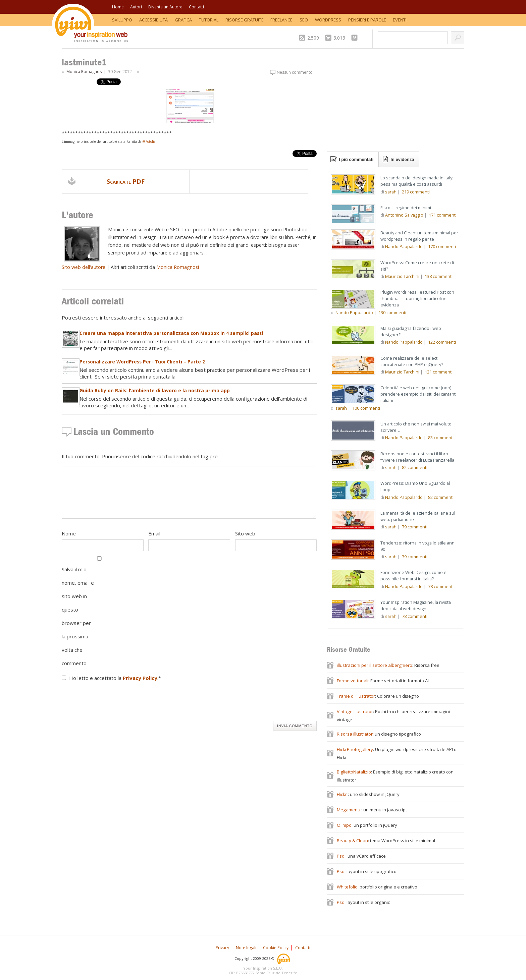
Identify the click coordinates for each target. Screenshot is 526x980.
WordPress (328, 20)
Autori (136, 7)
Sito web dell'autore (84, 267)
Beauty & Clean (352, 841)
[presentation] (113, 703)
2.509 (313, 38)
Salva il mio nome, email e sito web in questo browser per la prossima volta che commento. (78, 616)
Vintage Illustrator (355, 711)
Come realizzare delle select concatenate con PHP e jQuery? (412, 361)
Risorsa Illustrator (355, 734)
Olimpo (344, 825)
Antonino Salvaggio (404, 215)
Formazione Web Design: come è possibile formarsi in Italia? (413, 575)
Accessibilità (153, 20)
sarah (391, 192)
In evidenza (402, 159)
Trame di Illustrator (356, 696)
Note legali (246, 948)
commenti (416, 192)
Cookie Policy (276, 948)
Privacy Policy (140, 678)
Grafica (183, 20)
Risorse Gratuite (245, 20)
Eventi (400, 20)
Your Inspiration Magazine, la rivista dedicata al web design (416, 605)
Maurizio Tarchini (402, 276)
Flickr (342, 794)
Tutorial (209, 20)
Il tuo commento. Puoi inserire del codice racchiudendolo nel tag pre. (140, 456)
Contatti (196, 7)
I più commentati (356, 159)
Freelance (281, 20)
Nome (69, 533)
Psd (341, 856)
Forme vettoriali (353, 681)
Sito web (245, 533)
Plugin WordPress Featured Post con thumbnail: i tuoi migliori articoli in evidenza (417, 298)
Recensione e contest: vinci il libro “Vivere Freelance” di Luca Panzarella (417, 457)
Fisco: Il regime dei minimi (406, 208)
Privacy (222, 948)
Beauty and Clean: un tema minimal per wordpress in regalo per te (419, 236)
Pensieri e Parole (367, 20)
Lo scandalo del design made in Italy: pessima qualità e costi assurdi (417, 181)
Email (154, 533)
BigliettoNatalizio (354, 772)
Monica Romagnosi (85, 72)
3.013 (339, 38)
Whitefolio (347, 887)
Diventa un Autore (165, 7)
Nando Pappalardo (404, 246)
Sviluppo (122, 20)
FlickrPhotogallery (355, 749)
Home (118, 7)
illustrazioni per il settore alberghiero (375, 665)
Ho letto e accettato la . (115, 678)
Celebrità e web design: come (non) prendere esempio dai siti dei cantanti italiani (418, 394)
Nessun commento (295, 72)
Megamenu (349, 810)
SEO (304, 20)
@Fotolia (149, 141)
